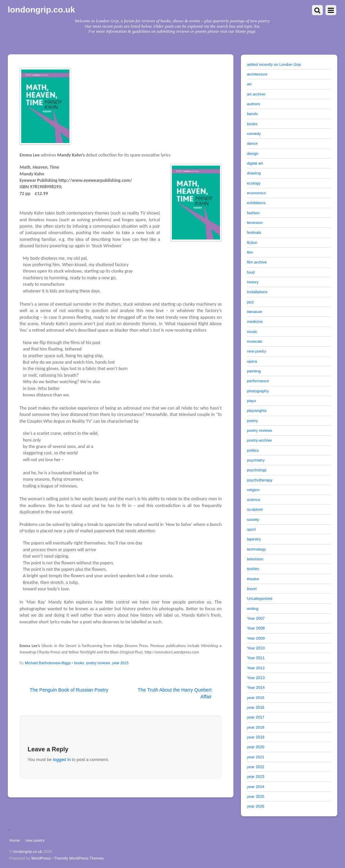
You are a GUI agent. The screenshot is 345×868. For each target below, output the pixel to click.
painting (254, 371)
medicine (255, 321)
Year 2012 (256, 668)
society (253, 519)
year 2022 (256, 767)
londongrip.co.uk (28, 851)
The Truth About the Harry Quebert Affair (175, 693)
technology (256, 549)
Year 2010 (256, 648)
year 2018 (256, 727)
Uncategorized (260, 598)
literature (255, 312)
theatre (253, 579)
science (254, 499)
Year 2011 (256, 658)
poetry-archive (259, 440)
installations (257, 292)
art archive (256, 94)
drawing (254, 173)
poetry (252, 421)
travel (252, 589)
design (253, 153)
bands (252, 114)
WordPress (41, 858)
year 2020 (256, 747)
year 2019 (256, 737)
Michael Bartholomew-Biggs (48, 663)
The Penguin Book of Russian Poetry (69, 690)
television (255, 559)
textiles (253, 569)
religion (253, 490)
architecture (257, 74)
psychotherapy (260, 480)
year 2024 (256, 787)
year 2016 (256, 707)
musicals (255, 341)
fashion (253, 213)
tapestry (254, 539)
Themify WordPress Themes (79, 858)
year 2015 (120, 663)
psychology (257, 470)
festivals (254, 232)
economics (256, 193)
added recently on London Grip (274, 64)
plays (252, 401)
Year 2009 (256, 638)
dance (252, 143)
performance (258, 381)
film (250, 252)
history (253, 282)
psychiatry (256, 460)
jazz (250, 302)
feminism (255, 222)
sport (251, 529)
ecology (254, 183)
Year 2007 (256, 618)
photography (258, 391)
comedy (254, 133)
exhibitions (256, 203)
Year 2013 (256, 678)
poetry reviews (98, 663)
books (79, 663)
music (252, 331)
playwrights (257, 410)
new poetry (257, 351)
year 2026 (256, 806)
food (251, 272)
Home (15, 840)
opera (252, 361)
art (249, 84)
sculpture (255, 509)
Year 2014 (256, 687)
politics (253, 450)
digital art (255, 163)
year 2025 (256, 796)
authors (254, 104)
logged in (62, 760)
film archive (257, 262)
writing (253, 608)
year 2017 (256, 717)
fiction (252, 242)
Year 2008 (256, 628)
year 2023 (256, 776)
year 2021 (256, 757)
